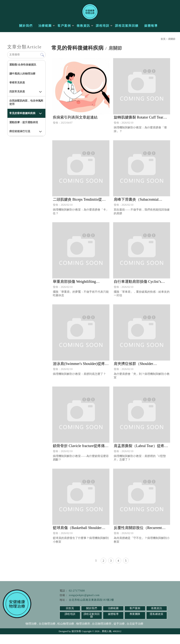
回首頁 (70, 621)
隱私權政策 (157, 626)
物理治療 (31, 633)
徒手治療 (119, 633)
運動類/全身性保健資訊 (23, 67)
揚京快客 (76, 641)
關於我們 (26, 28)
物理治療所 (83, 633)
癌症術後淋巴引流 (20, 134)
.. (101, 641)
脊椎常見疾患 (17, 85)
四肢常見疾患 (17, 94)
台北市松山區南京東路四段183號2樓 (91, 612)
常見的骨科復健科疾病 (22, 116)
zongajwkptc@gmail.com (84, 608)
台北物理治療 (47, 633)
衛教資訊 (83, 28)
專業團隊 (135, 626)
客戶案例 (64, 28)
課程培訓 (103, 28)
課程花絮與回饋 (127, 28)
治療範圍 (45, 28)
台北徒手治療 (135, 633)
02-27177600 (77, 603)
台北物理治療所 (102, 633)
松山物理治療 (66, 633)
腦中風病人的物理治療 (22, 76)
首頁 (163, 42)
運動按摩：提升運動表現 (24, 125)
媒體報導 (151, 28)
